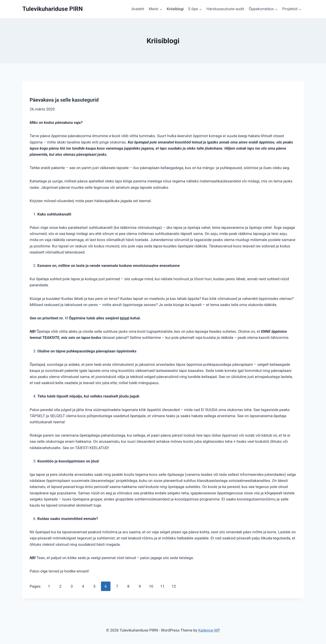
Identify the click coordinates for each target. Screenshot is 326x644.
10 (151, 586)
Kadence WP (209, 630)
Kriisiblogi (175, 9)
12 (174, 586)
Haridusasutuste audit (225, 9)
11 (162, 586)
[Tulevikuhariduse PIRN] (53, 9)
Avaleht (138, 9)
